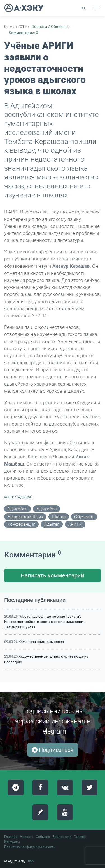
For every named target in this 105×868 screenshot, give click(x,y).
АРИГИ (75, 524)
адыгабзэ (17, 509)
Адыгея (52, 524)
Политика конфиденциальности (30, 847)
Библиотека (62, 837)
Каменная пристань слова (41, 642)
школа (59, 517)
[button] (84, 8)
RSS (31, 861)
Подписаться (53, 750)
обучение (84, 517)
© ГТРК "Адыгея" (18, 497)
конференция (21, 524)
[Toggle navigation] (96, 8)
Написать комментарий (53, 575)
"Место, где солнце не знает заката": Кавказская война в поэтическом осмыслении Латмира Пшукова (45, 622)
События (43, 837)
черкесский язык (25, 517)
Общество (60, 27)
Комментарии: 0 (23, 33)
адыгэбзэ (47, 509)
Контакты (12, 842)
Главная (11, 837)
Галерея (80, 837)
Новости (39, 27)
